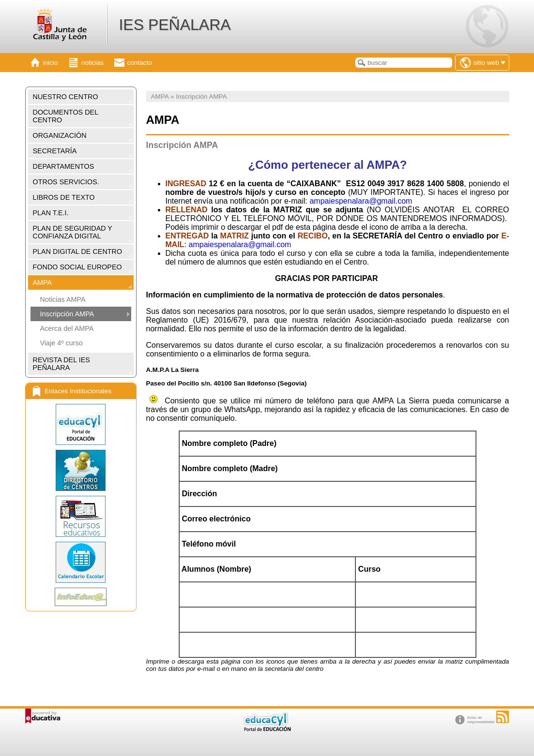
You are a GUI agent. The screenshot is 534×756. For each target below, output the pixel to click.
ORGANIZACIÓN (60, 135)
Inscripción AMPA (67, 314)
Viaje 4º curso (61, 343)
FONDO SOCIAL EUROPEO (77, 267)
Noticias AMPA (63, 299)
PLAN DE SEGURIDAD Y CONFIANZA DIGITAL (73, 232)
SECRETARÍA (55, 151)
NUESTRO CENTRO (66, 97)
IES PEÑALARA (175, 25)
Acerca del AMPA (67, 328)
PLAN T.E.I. (51, 213)
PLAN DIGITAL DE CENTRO (78, 252)
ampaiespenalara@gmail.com (361, 201)
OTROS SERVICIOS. (66, 182)
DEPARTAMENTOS (64, 166)
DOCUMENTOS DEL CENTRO (66, 116)
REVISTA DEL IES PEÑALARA (61, 364)
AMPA (43, 282)
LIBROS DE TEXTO (64, 197)
